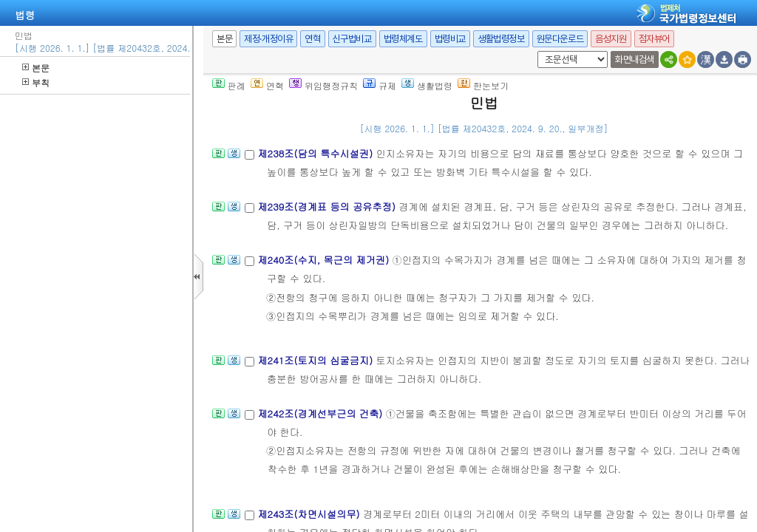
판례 (229, 85)
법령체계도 (403, 39)
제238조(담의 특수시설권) (316, 153)
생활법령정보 (501, 39)
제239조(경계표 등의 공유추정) (328, 207)
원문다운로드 (560, 39)
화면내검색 (635, 59)
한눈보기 (483, 85)
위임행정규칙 (323, 85)
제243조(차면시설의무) (310, 514)
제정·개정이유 (268, 39)
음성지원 (611, 39)
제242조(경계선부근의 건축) (321, 413)
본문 (36, 68)
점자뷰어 (654, 39)
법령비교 (450, 39)
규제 (380, 85)
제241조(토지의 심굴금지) (316, 360)
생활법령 (427, 85)
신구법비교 (352, 39)
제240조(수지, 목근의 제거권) (325, 260)
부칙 (36, 82)
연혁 (312, 39)
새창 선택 (535, 51)
